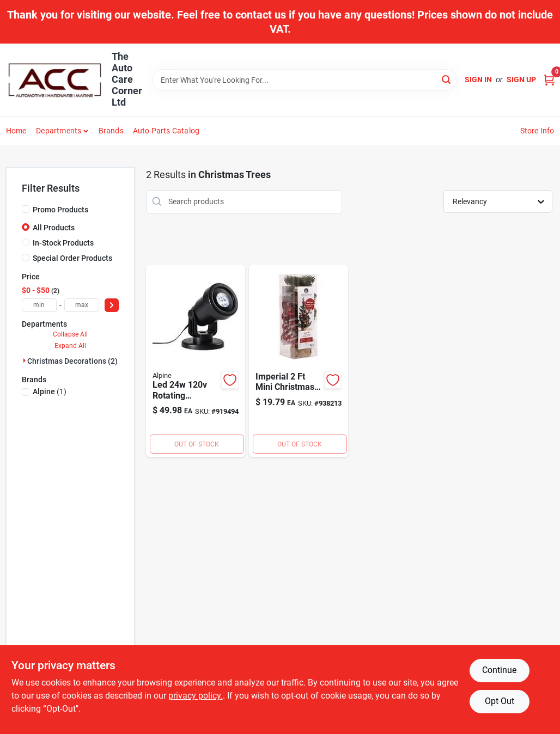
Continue (499, 670)
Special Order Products (72, 258)
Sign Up (521, 79)
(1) (50, 392)
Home (16, 131)
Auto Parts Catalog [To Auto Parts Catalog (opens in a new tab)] (166, 131)
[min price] (39, 305)
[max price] (82, 305)
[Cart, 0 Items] (549, 80)
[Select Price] (112, 305)
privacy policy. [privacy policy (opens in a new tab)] (196, 696)
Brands (111, 131)
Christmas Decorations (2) (72, 361)
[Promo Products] (26, 209)
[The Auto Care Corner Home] (55, 80)
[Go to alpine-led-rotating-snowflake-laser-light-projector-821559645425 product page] (196, 361)
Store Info (537, 131)
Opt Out (500, 701)
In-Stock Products (63, 243)
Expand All (70, 346)
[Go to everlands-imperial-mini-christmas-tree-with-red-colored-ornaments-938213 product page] (299, 361)
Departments (59, 131)
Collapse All (70, 334)
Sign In (478, 79)
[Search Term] (305, 80)
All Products (54, 228)
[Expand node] (25, 360)
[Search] (447, 79)
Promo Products (60, 210)
